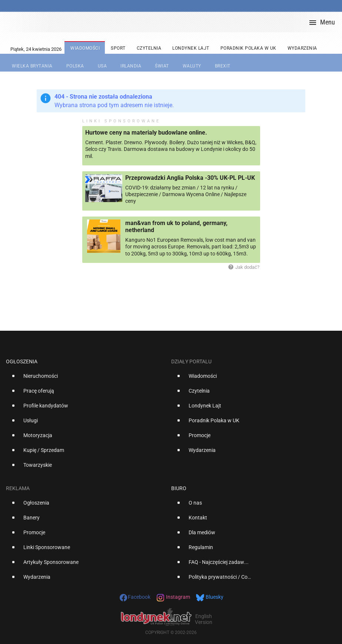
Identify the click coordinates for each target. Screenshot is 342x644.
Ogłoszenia (22, 361)
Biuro (179, 488)
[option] (86, 379)
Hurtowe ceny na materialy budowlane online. (146, 133)
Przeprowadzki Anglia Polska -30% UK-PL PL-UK (190, 178)
